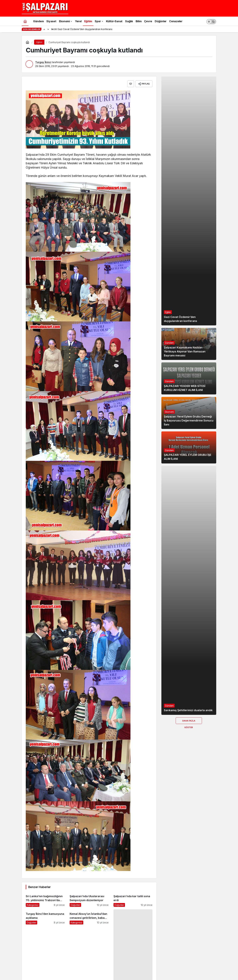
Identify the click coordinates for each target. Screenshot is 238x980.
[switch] (211, 21)
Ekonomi (169, 412)
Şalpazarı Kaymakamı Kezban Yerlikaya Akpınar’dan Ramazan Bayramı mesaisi (185, 351)
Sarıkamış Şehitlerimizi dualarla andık (188, 710)
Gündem (169, 343)
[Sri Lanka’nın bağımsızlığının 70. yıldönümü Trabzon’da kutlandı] (45, 899)
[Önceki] (44, 29)
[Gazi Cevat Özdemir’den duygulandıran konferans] (189, 201)
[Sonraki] (48, 29)
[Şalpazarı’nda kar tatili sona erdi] (133, 899)
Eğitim (168, 312)
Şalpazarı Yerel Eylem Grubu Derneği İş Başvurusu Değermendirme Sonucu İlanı (189, 420)
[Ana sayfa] (25, 21)
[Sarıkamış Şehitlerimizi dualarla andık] (189, 590)
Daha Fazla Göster (189, 722)
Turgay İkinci (43, 62)
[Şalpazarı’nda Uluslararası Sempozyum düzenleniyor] (89, 899)
